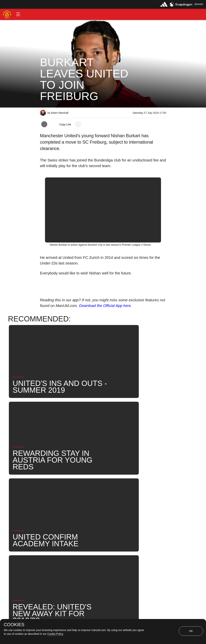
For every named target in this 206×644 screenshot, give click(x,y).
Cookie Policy (55, 634)
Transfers (96, 503)
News (48, 491)
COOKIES (14, 625)
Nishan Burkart (116, 491)
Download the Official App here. (106, 306)
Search (49, 503)
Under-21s (89, 491)
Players (67, 491)
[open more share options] (78, 124)
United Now (72, 503)
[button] (18, 14)
